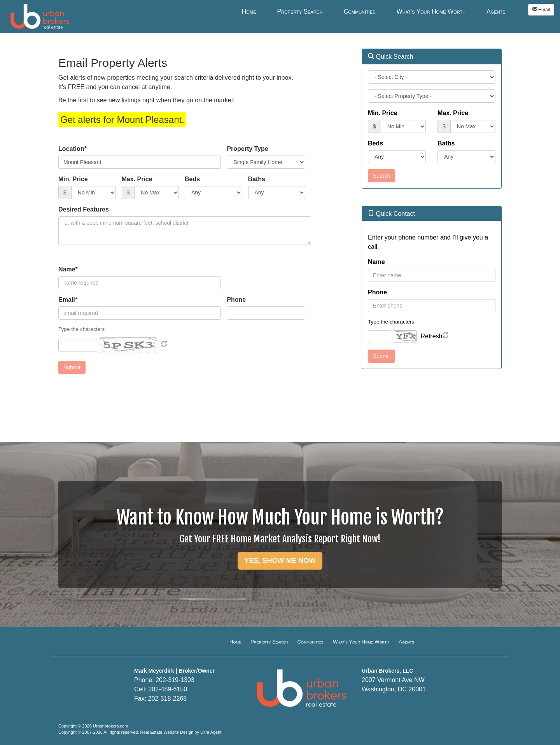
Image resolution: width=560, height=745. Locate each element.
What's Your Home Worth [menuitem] (431, 11)
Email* (68, 300)
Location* (73, 149)
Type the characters (391, 322)
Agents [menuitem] (496, 11)
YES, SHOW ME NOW (280, 561)
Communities (311, 642)
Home (235, 642)
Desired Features (84, 209)
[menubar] (374, 11)
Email (541, 10)
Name (376, 262)
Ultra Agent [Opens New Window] (211, 732)
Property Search (269, 642)
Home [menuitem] (249, 11)
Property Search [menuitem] (300, 11)
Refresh (431, 336)
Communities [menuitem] (360, 11)
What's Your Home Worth (361, 642)
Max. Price (137, 179)
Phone (236, 300)
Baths (257, 179)
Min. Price (73, 179)
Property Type (247, 149)
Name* (68, 269)
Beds (192, 179)
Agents (406, 642)
